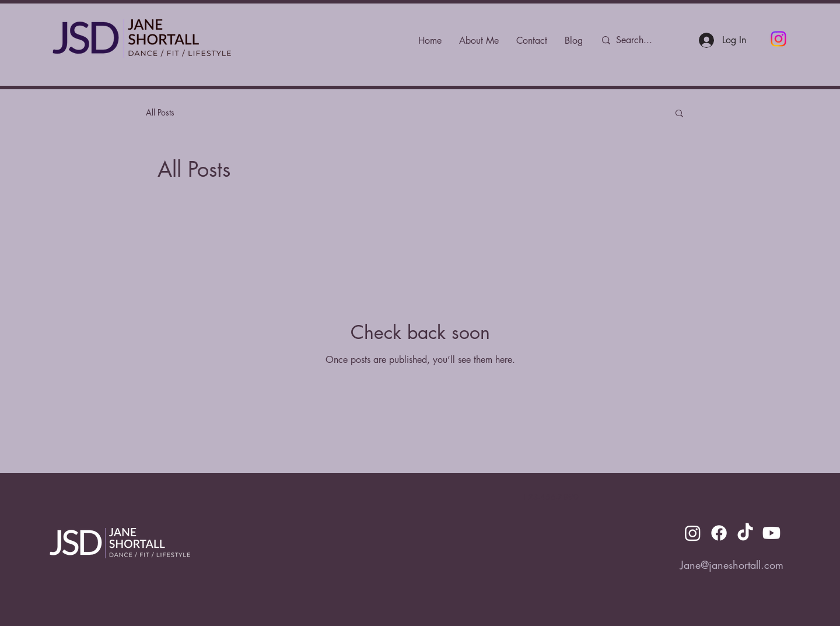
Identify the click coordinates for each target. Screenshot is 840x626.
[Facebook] (719, 533)
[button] (679, 114)
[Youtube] (771, 533)
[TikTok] (745, 533)
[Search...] (642, 40)
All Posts (160, 112)
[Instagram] (778, 39)
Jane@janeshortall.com (732, 565)
